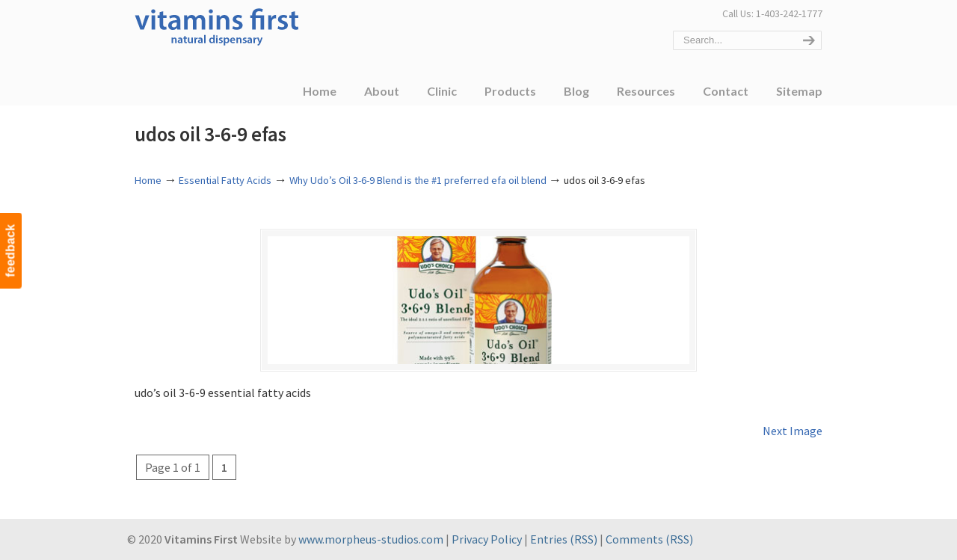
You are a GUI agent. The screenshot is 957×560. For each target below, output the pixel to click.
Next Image (793, 432)
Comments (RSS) (649, 541)
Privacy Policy (487, 541)
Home (148, 180)
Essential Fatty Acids (225, 180)
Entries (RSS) (564, 541)
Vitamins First (217, 25)
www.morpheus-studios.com (371, 541)
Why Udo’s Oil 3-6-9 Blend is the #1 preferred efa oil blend (418, 180)
